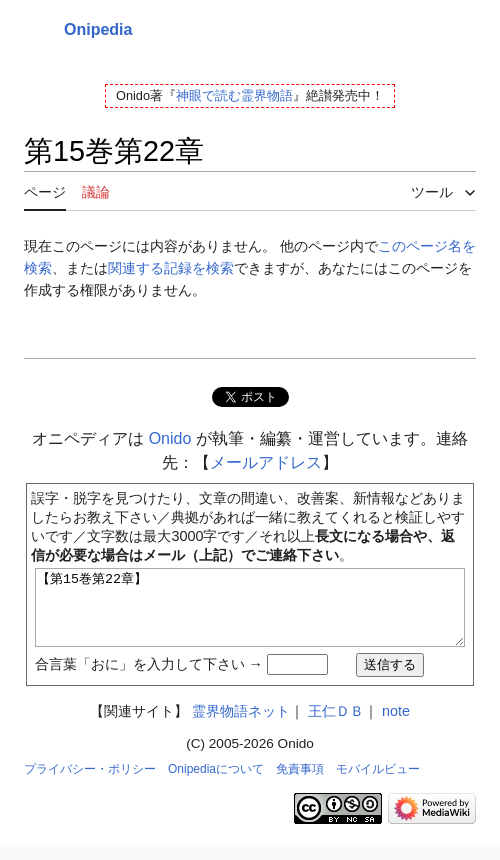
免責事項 (300, 784)
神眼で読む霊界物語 (234, 95)
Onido (170, 438)
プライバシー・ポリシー (90, 784)
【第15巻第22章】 (250, 615)
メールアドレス (266, 462)
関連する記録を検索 (171, 268)
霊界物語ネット (241, 726)
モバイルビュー (378, 784)
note (396, 726)
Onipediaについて (216, 784)
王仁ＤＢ (336, 726)
